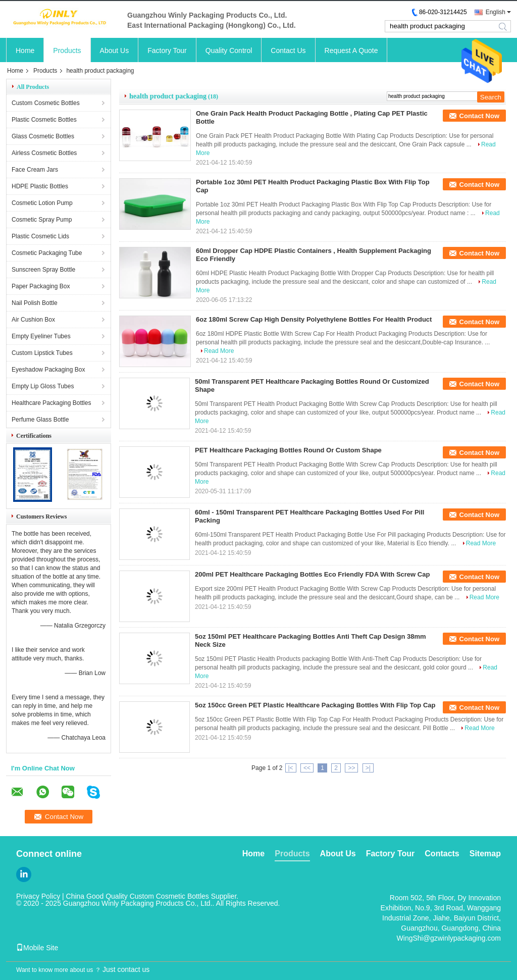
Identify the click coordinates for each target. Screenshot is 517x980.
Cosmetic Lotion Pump (42, 203)
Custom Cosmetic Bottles (46, 103)
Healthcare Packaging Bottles (51, 403)
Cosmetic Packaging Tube (47, 253)
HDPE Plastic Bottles (40, 186)
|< (291, 768)
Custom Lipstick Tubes (42, 353)
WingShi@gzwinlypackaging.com (449, 938)
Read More (219, 351)
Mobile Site (37, 948)
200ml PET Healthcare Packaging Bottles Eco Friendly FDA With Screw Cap (312, 574)
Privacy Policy (38, 896)
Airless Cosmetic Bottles (44, 153)
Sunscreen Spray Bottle (43, 270)
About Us (115, 50)
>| (368, 768)
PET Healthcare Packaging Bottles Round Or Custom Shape (288, 450)
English (496, 12)
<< (307, 768)
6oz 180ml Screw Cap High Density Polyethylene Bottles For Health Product (314, 319)
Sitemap (485, 854)
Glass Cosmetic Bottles (43, 136)
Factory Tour (167, 50)
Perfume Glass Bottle (40, 420)
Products (67, 50)
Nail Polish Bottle (35, 303)
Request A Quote (351, 50)
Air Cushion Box (33, 320)
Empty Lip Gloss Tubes (43, 386)
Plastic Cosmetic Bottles (44, 120)
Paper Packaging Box (41, 286)
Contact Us (288, 50)
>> (351, 768)
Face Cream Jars (35, 170)
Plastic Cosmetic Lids (40, 236)
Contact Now (479, 116)
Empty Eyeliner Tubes (41, 336)
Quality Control (229, 50)
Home (25, 50)
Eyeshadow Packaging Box (48, 370)
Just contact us (126, 969)
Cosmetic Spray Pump (42, 220)
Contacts (442, 854)
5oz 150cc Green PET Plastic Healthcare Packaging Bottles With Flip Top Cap (315, 705)
